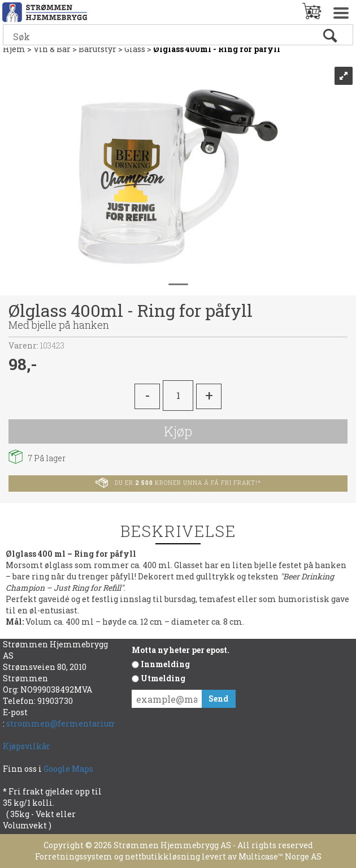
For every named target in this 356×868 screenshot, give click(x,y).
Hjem (14, 49)
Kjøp (178, 431)
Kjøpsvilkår (27, 746)
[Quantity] (178, 396)
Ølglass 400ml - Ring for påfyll (217, 49)
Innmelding (165, 664)
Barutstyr (97, 49)
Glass (135, 49)
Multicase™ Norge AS (280, 856)
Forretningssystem (74, 856)
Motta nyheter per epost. (181, 650)
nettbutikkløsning (162, 856)
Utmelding (163, 678)
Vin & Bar (52, 49)
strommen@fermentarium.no (68, 723)
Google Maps (69, 769)
